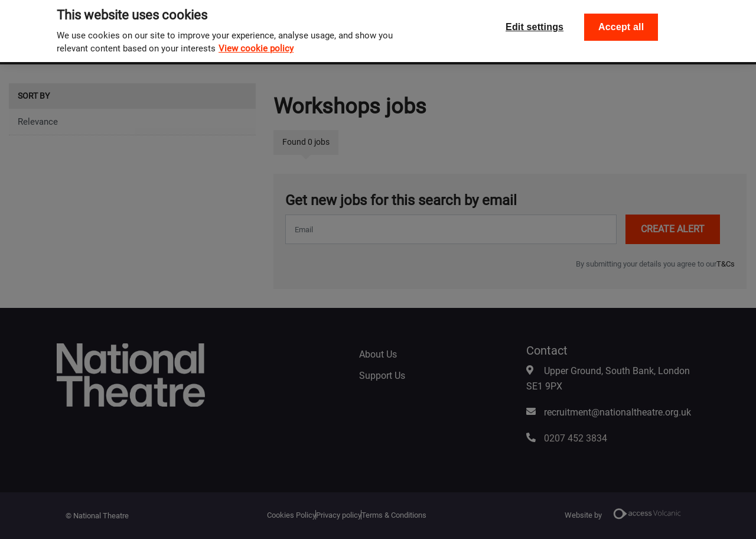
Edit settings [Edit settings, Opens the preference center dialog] (535, 17)
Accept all (621, 17)
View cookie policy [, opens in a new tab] (256, 38)
